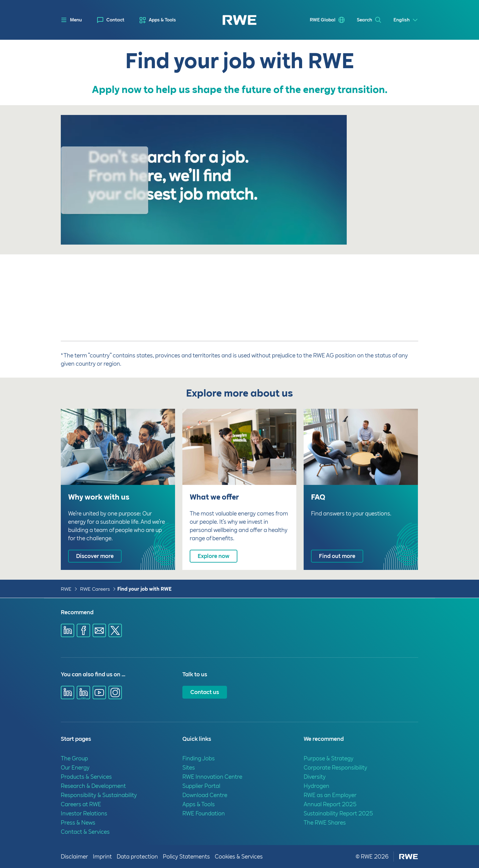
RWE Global (323, 20)
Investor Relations (84, 813)
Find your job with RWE (144, 589)
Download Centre (205, 795)
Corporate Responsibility (335, 768)
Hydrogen (316, 786)
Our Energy (75, 768)
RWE (66, 589)
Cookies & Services (239, 857)
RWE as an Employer (330, 795)
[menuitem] (111, 20)
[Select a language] (406, 20)
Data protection (137, 857)
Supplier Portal (201, 786)
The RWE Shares (325, 823)
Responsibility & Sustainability (99, 795)
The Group (74, 758)
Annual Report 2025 (330, 804)
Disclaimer (74, 857)
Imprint (102, 857)
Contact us (205, 692)
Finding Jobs (199, 758)
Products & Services (86, 777)
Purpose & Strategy (329, 758)
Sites (189, 768)
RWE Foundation (204, 813)
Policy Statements (186, 857)
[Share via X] (115, 630)
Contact (115, 20)
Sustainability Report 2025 (338, 813)
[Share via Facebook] (83, 630)
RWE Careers (95, 589)
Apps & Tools (162, 20)
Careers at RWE (81, 804)
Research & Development (93, 786)
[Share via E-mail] (99, 630)
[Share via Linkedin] (68, 630)
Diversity (315, 777)
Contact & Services (85, 832)
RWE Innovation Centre (212, 777)
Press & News (78, 823)
